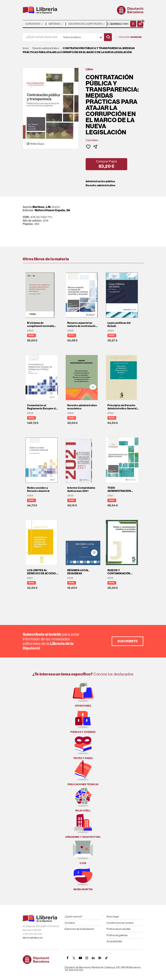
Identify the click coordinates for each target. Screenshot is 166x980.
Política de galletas (117, 935)
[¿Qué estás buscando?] (42, 37)
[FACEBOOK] (67, 958)
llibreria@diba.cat (33, 938)
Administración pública (100, 181)
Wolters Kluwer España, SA (52, 210)
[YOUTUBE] (80, 958)
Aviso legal (113, 916)
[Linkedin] (93, 958)
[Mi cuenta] (133, 24)
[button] (140, 24)
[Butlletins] (100, 958)
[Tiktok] (106, 958)
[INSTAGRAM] (87, 958)
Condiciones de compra (120, 923)
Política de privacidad (119, 929)
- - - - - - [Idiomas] (118, 24)
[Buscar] (108, 37)
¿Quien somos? (73, 916)
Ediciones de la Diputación (80, 929)
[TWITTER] (74, 958)
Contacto (70, 923)
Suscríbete (128, 641)
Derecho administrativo (101, 185)
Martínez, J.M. (42, 207)
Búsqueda (129, 37)
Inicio (26, 48)
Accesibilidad (114, 941)
